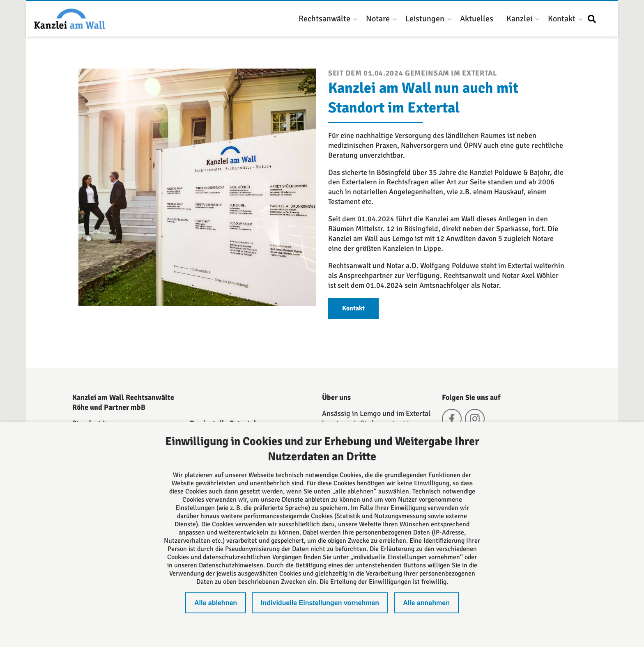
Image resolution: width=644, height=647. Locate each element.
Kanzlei (519, 19)
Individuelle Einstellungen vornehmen (320, 603)
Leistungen (425, 19)
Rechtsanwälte (324, 19)
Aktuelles (477, 19)
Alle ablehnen (216, 603)
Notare (378, 19)
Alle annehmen (426, 603)
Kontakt (562, 19)
